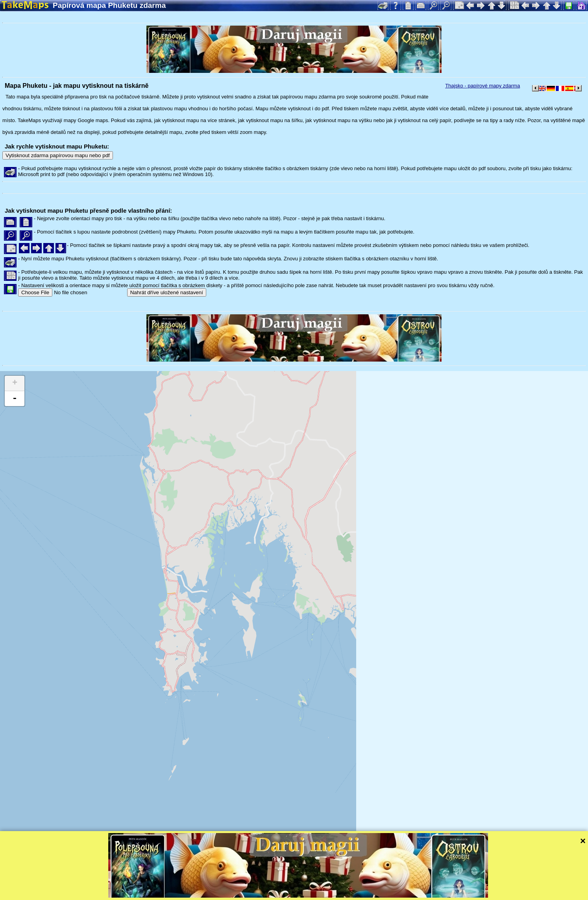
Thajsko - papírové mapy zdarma (483, 86)
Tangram (273, 883)
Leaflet (247, 883)
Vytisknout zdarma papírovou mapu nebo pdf (58, 155)
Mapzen (343, 883)
